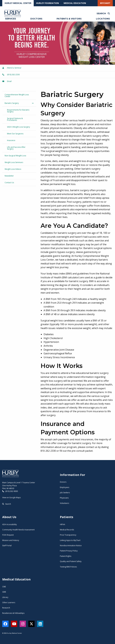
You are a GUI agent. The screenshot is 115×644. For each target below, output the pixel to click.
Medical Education (75, 3)
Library (5, 597)
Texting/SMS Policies (68, 567)
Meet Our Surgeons (15, 134)
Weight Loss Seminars (14, 162)
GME (4, 592)
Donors (63, 482)
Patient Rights (66, 556)
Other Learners (9, 602)
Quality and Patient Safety (71, 561)
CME (4, 587)
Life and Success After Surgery (16, 148)
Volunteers (64, 503)
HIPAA (63, 524)
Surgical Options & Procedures (15, 119)
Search (7, 504)
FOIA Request (8, 535)
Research (6, 608)
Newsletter (9, 176)
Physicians (64, 498)
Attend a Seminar (12, 68)
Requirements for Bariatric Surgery (18, 111)
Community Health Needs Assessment (18, 530)
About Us (9, 517)
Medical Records (67, 530)
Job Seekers (65, 493)
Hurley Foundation (47, 3)
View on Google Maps (11, 498)
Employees (65, 487)
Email (7, 81)
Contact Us (9, 183)
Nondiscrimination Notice (71, 546)
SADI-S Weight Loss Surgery (18, 127)
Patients (67, 517)
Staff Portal (7, 546)
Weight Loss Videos (13, 169)
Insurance (11, 140)
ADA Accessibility (10, 524)
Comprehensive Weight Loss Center (17, 95)
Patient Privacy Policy (69, 551)
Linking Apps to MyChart (70, 540)
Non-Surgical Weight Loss (15, 156)
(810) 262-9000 (10, 491)
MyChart (105, 3)
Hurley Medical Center (18, 3)
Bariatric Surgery (12, 103)
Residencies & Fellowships (13, 613)
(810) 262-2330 (11, 75)
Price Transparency (68, 535)
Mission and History (11, 540)
